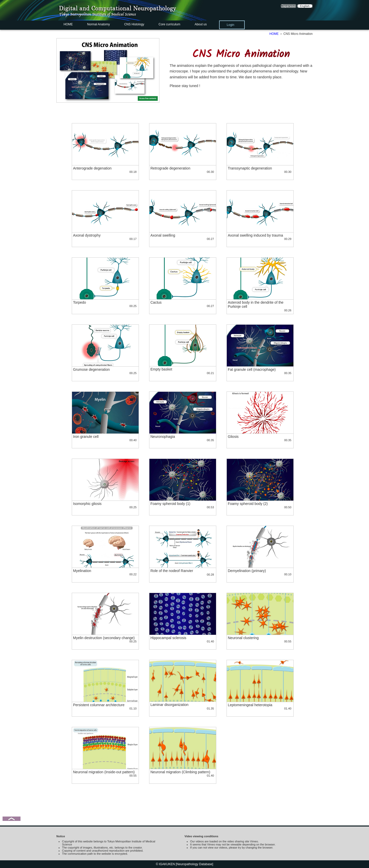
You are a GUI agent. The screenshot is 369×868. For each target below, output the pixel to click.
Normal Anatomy (99, 24)
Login (230, 25)
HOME (68, 24)
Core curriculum (170, 24)
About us (201, 24)
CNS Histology (134, 24)
